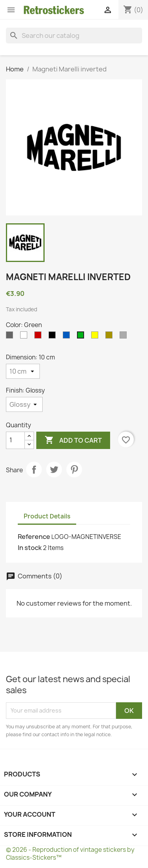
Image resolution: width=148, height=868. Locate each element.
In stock (30, 548)
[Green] (82, 337)
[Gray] (11, 337)
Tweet (54, 470)
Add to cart (73, 440)
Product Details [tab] (47, 516)
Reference (34, 537)
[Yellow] (96, 337)
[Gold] (111, 337)
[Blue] (68, 337)
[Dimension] (23, 371)
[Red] (39, 337)
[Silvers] (125, 337)
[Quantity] (15, 440)
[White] (25, 337)
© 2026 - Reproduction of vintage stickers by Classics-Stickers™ (70, 854)
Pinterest (74, 470)
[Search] (74, 36)
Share (34, 470)
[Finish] (24, 404)
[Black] (54, 337)
